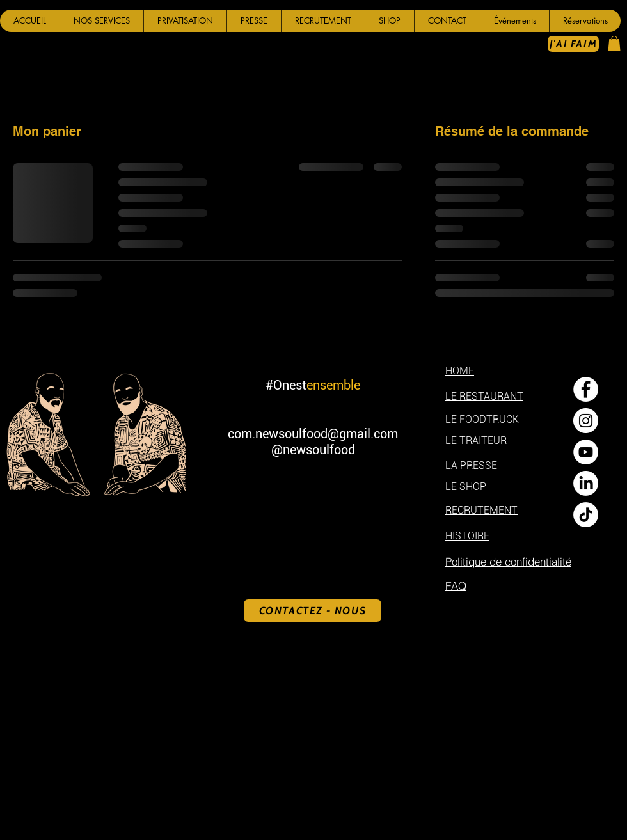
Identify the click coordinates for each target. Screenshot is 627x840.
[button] (101, 21)
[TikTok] (586, 515)
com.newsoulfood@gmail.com (313, 434)
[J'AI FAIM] (573, 44)
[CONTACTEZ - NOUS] (313, 611)
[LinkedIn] (586, 483)
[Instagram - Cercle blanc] (586, 421)
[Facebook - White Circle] (586, 389)
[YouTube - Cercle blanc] (586, 452)
